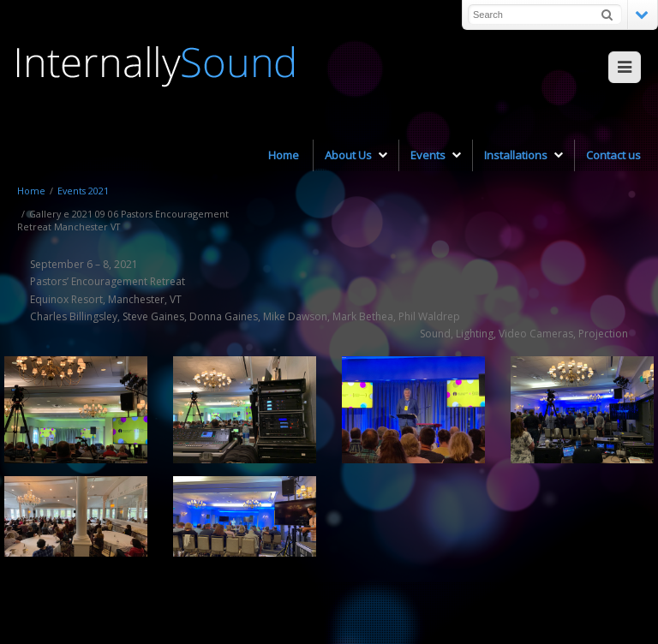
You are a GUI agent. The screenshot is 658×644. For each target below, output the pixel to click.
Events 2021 (83, 191)
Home (31, 191)
